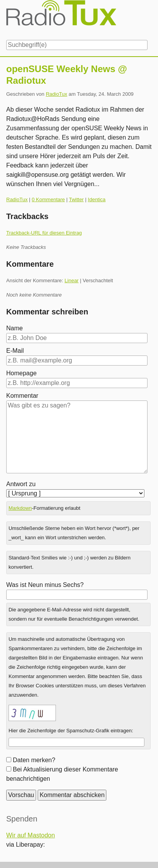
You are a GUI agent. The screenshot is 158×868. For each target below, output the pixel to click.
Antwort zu (21, 484)
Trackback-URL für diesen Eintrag (44, 233)
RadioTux (56, 94)
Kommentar (22, 396)
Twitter (76, 199)
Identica (97, 199)
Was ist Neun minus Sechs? (45, 585)
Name (15, 328)
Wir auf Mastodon (30, 835)
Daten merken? (34, 760)
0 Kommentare (48, 199)
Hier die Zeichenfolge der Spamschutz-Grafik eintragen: (71, 731)
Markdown (20, 508)
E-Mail (15, 351)
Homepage (21, 373)
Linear (71, 280)
